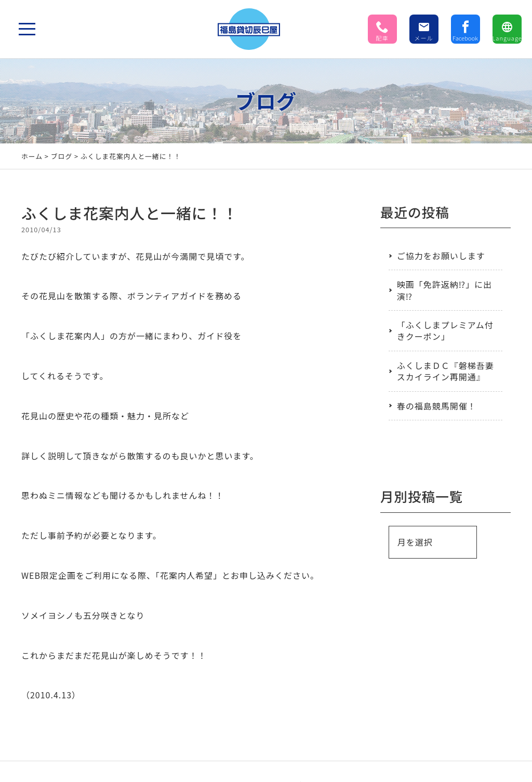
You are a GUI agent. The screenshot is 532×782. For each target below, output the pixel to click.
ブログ (62, 156)
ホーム (32, 156)
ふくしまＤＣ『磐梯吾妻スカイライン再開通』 (445, 371)
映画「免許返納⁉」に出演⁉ (444, 290)
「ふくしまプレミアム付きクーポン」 (445, 330)
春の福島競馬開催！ (437, 406)
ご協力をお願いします (441, 256)
